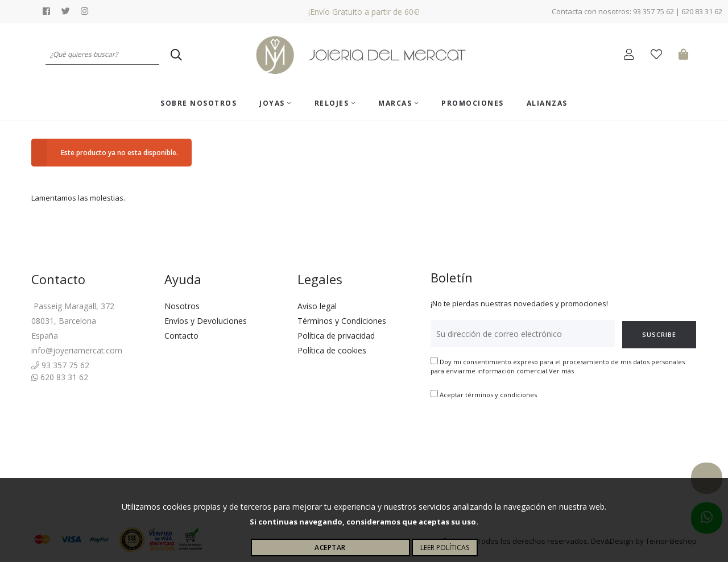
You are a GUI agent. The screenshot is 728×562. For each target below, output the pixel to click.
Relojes (335, 103)
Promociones (473, 103)
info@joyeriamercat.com (77, 350)
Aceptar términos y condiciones (488, 395)
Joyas (276, 103)
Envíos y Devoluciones (206, 321)
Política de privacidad (336, 336)
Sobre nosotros (198, 103)
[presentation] (517, 435)
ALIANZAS (547, 103)
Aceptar (330, 548)
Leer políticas (445, 548)
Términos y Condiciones (342, 321)
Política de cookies (332, 350)
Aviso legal (317, 306)
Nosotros (182, 306)
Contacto (181, 336)
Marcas (398, 103)
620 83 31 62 (60, 377)
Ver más (561, 371)
